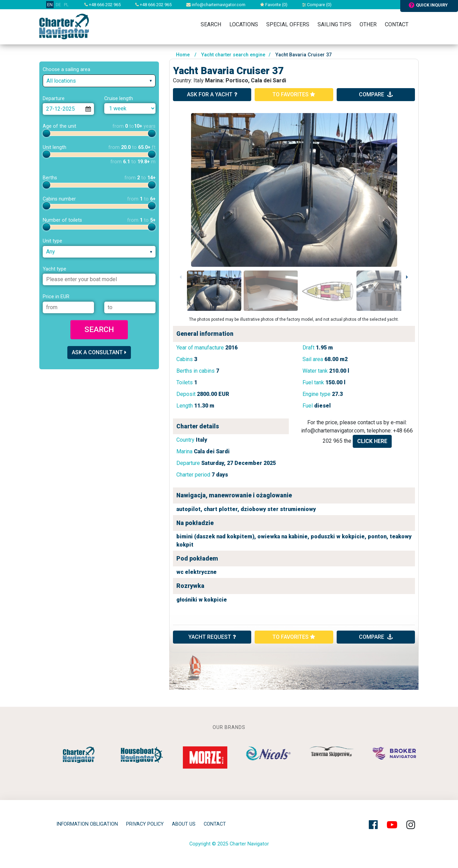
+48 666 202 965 (103, 5)
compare (376, 94)
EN (50, 5)
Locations (244, 24)
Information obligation (87, 824)
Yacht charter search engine (233, 55)
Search (211, 24)
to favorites (294, 94)
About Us (184, 824)
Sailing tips (334, 24)
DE (58, 5)
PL (66, 5)
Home (183, 55)
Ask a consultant (99, 352)
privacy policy (145, 824)
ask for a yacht (212, 94)
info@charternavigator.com (216, 5)
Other (368, 24)
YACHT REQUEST (212, 637)
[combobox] (99, 81)
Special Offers (288, 24)
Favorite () (274, 5)
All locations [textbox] (61, 81)
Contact (397, 24)
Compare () (317, 5)
